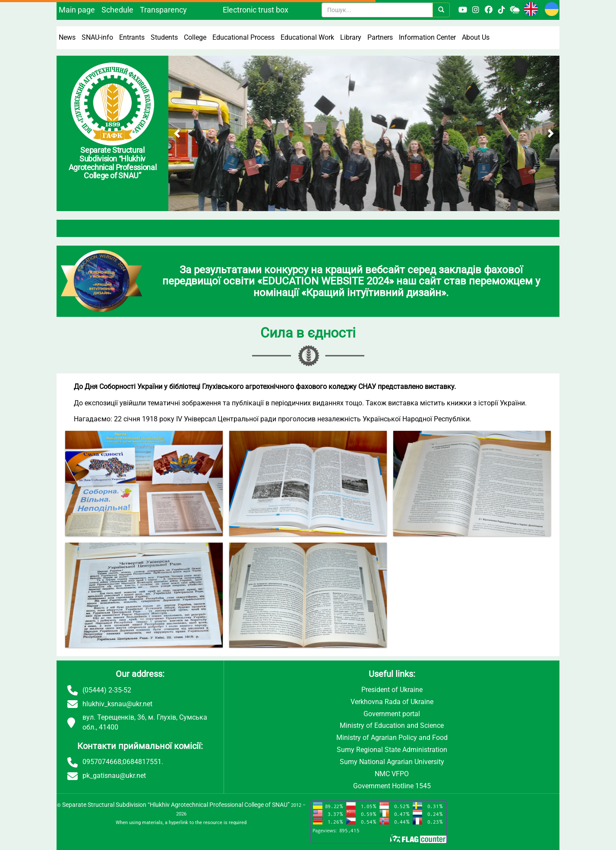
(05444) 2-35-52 (107, 690)
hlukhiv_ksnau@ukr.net (117, 704)
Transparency (163, 10)
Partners (380, 37)
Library (351, 37)
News (67, 37)
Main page (77, 10)
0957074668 (102, 762)
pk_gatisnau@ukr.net (114, 776)
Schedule (117, 10)
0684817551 (142, 762)
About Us (476, 37)
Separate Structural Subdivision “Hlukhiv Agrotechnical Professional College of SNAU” (176, 805)
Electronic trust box (256, 10)
